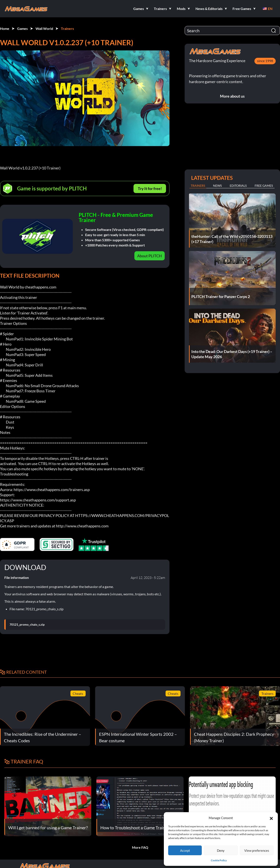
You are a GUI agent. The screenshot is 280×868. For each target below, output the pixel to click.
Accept (185, 850)
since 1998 (265, 61)
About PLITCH (150, 256)
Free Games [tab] (264, 186)
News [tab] (217, 186)
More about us (232, 96)
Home (5, 28)
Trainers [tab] (198, 186)
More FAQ (140, 847)
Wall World (44, 28)
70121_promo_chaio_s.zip (27, 625)
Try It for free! (150, 188)
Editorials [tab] (238, 186)
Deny (221, 850)
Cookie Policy (219, 860)
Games (22, 28)
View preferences (257, 850)
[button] (271, 818)
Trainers (67, 28)
